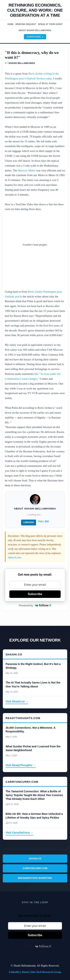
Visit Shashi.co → (17, 701)
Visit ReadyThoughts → (21, 765)
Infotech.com (14, 558)
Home (11, 24)
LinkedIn (29, 522)
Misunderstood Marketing (35, 878)
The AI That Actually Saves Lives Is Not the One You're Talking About (33, 684)
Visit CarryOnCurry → (20, 833)
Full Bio (43, 521)
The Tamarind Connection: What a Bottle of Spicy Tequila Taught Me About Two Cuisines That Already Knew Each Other (34, 795)
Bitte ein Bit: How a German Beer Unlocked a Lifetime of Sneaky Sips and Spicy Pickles (34, 816)
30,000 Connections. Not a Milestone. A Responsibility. (31, 730)
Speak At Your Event (50, 24)
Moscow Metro (27, 170)
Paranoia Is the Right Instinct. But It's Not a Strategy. (33, 666)
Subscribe (34, 37)
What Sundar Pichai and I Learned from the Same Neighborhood (33, 748)
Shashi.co (35, 859)
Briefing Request (26, 24)
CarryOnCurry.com (35, 868)
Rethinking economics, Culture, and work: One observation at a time (35, 10)
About (25, 972)
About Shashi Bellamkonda (35, 30)
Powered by (35, 605)
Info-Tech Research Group (46, 972)
